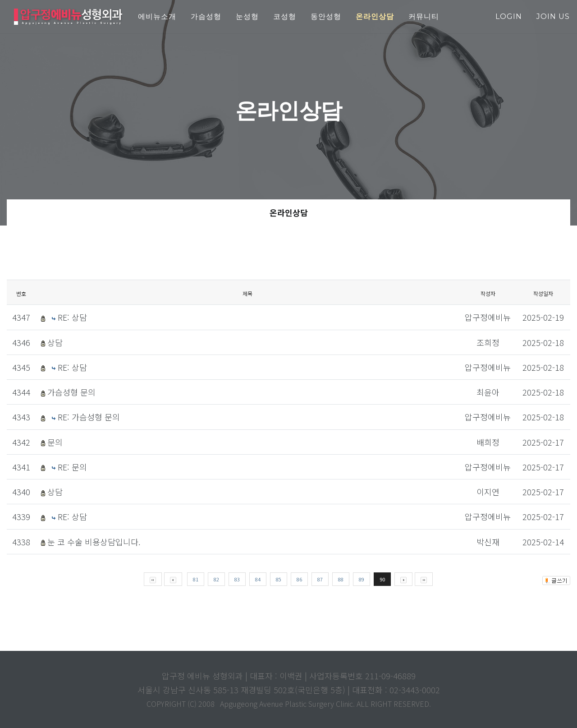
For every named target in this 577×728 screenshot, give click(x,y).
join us (553, 16)
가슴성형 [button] (206, 16)
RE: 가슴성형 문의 (89, 417)
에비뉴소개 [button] (157, 16)
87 (320, 579)
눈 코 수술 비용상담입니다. (94, 542)
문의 (55, 442)
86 (299, 579)
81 (196, 579)
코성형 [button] (285, 16)
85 (279, 579)
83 (237, 579)
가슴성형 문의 (71, 392)
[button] (375, 17)
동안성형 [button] (326, 16)
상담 (55, 342)
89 (362, 579)
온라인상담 (289, 212)
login (509, 16)
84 (258, 579)
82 (216, 579)
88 (341, 579)
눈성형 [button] (247, 16)
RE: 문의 (72, 467)
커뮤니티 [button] (424, 16)
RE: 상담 (72, 317)
